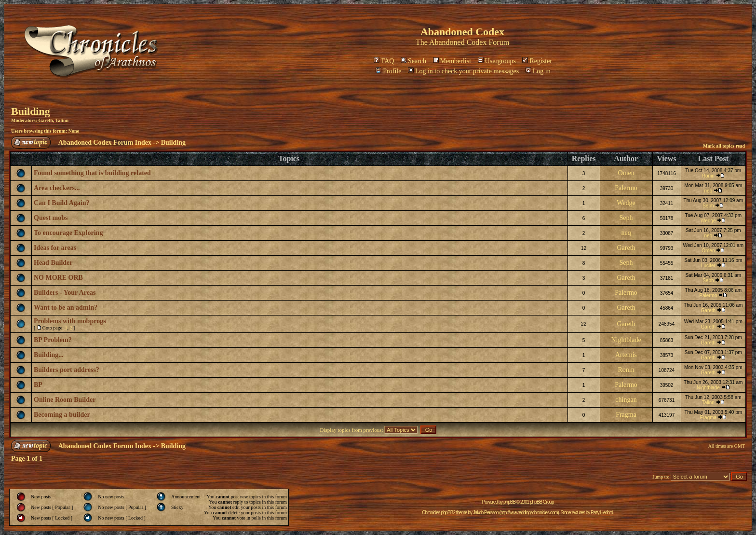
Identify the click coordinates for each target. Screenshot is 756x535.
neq (709, 191)
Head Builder (53, 263)
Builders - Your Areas (65, 293)
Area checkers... (57, 188)
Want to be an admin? (66, 308)
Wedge (626, 203)
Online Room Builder (65, 400)
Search (413, 61)
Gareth (45, 120)
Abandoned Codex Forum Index (105, 143)
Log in (538, 71)
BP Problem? (53, 340)
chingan (626, 400)
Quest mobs (51, 218)
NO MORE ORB (58, 278)
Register (537, 61)
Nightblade (626, 340)
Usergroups (497, 61)
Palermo (626, 188)
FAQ (384, 61)
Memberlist (452, 61)
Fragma (626, 415)
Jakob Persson (486, 513)
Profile (388, 71)
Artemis (626, 355)
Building (31, 111)
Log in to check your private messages (463, 71)
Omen (626, 173)
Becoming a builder (62, 415)
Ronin (708, 176)
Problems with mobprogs (70, 321)
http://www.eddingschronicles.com (529, 513)
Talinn (62, 120)
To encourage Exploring (68, 233)
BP (38, 385)
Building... (49, 355)
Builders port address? (67, 370)
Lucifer (708, 266)
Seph (708, 206)
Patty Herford (602, 513)
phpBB (509, 502)
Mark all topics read (724, 146)
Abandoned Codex (458, 42)
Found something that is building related (92, 173)
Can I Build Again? (62, 203)
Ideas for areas (55, 248)
